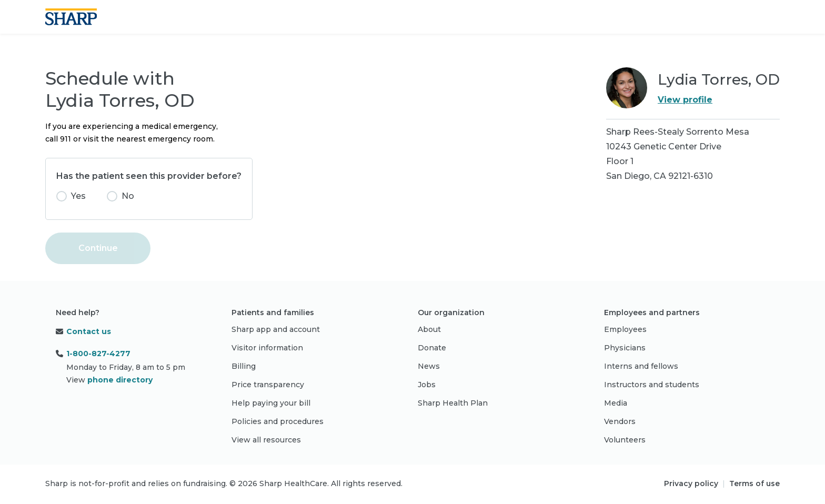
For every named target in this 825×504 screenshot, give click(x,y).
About (429, 329)
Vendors (620, 421)
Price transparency (268, 385)
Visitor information (267, 348)
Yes (78, 196)
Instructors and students (652, 385)
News (429, 366)
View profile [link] (685, 100)
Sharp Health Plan (453, 403)
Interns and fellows (641, 366)
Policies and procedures (278, 421)
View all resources (266, 440)
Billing (244, 366)
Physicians (625, 348)
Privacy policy (691, 483)
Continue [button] (98, 248)
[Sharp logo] (71, 17)
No (128, 196)
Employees (625, 329)
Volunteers (625, 440)
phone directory (120, 380)
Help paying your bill (271, 403)
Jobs (427, 385)
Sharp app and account (276, 329)
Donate (432, 348)
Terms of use (754, 483)
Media (616, 403)
